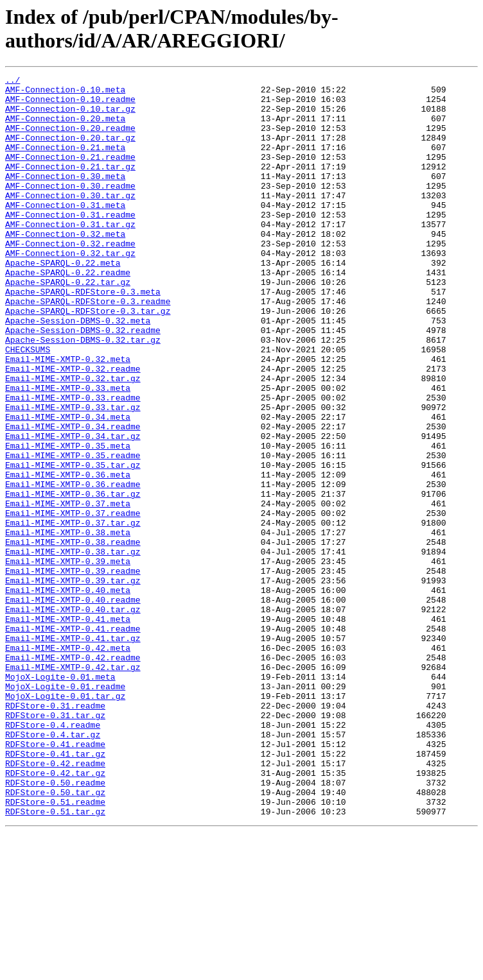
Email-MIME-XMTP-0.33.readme (73, 463)
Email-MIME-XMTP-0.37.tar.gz (73, 613)
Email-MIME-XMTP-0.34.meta (68, 486)
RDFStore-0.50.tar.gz (55, 936)
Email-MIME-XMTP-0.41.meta (68, 728)
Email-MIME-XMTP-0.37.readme (73, 601)
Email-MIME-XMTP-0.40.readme (73, 705)
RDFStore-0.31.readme (55, 832)
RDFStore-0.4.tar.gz (53, 867)
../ (13, 82)
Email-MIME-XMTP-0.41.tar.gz (73, 752)
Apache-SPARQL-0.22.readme (68, 313)
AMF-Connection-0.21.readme (70, 174)
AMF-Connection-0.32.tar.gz (70, 289)
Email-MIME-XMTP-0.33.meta (68, 451)
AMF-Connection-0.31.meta (65, 232)
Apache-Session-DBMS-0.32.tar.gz (83, 393)
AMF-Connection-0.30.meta (65, 197)
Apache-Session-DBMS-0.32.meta (78, 370)
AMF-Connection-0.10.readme (70, 105)
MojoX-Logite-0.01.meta (60, 798)
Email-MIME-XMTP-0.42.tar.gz (73, 786)
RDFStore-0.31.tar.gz (55, 844)
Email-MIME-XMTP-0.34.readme (73, 497)
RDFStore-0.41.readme (55, 879)
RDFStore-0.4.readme (53, 855)
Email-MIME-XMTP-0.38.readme (73, 636)
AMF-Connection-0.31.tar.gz (70, 255)
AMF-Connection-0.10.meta (65, 93)
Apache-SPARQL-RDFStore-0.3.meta (83, 336)
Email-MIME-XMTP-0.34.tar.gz (73, 509)
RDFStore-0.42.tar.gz (55, 913)
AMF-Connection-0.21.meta (65, 162)
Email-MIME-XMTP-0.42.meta (68, 763)
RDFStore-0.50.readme (55, 925)
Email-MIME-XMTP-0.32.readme (73, 428)
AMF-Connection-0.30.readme (70, 209)
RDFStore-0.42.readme (55, 902)
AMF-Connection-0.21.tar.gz (70, 185)
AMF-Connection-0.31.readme (70, 243)
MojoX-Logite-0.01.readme (65, 809)
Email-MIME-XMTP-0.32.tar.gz (73, 440)
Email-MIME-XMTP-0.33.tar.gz (73, 474)
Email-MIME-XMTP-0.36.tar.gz (73, 578)
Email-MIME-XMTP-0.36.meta (68, 555)
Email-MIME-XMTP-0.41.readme (73, 740)
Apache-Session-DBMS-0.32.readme (83, 382)
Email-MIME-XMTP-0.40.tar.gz (73, 717)
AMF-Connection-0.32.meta (65, 266)
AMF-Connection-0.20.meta (65, 128)
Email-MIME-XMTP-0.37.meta (68, 590)
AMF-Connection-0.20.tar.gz (70, 151)
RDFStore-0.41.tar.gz (55, 890)
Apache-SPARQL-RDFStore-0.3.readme (88, 347)
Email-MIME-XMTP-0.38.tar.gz (73, 648)
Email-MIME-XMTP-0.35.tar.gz (73, 544)
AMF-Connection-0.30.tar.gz (70, 220)
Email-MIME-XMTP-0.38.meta (68, 624)
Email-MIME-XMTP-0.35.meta (68, 520)
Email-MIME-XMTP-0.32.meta (68, 417)
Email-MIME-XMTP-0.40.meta (68, 694)
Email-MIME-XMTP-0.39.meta (68, 659)
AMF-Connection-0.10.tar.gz (70, 116)
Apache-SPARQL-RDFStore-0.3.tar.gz (88, 359)
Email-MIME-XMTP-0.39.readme (73, 671)
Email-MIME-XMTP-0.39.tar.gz (73, 682)
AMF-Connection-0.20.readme (70, 139)
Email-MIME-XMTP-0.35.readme (73, 532)
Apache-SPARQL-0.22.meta (63, 301)
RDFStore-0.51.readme (55, 948)
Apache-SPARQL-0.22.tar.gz (68, 324)
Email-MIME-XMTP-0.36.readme (73, 567)
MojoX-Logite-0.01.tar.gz (65, 821)
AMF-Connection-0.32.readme (70, 278)
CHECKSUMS (28, 405)
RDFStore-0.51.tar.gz (55, 959)
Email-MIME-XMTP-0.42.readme (73, 775)
